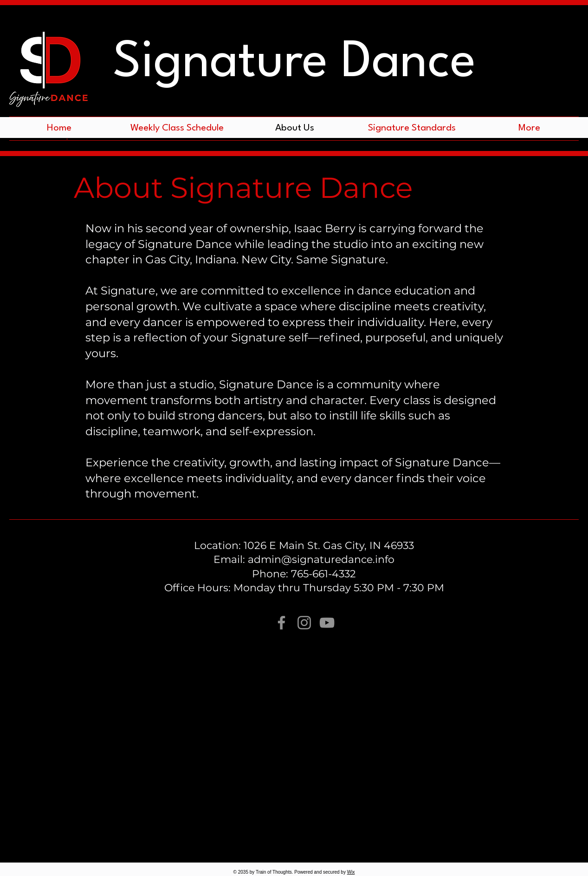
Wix (351, 872)
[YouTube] (327, 623)
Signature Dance (294, 63)
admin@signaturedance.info (321, 559)
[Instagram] (304, 623)
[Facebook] (281, 623)
